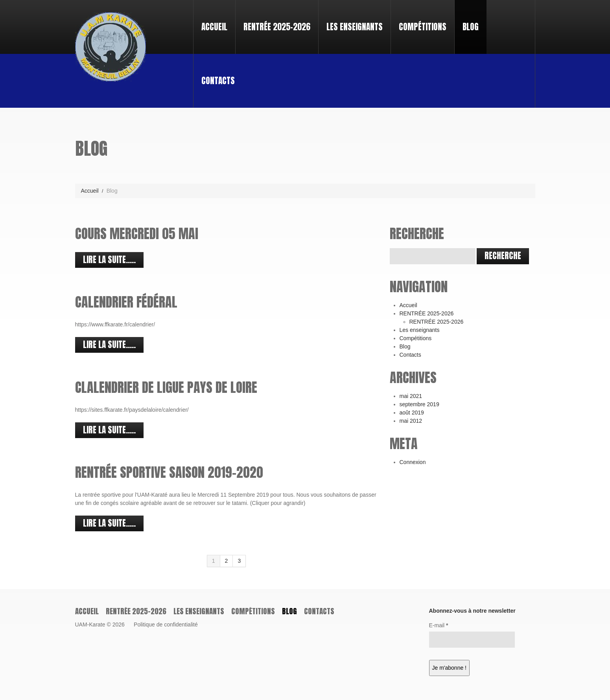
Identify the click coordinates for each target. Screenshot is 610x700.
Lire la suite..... (109, 260)
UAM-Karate (90, 624)
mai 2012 (411, 421)
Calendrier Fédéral (126, 302)
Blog (471, 27)
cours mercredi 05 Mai (137, 233)
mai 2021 (411, 396)
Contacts (218, 81)
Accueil (214, 27)
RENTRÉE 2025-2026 (274, 20)
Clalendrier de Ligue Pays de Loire (166, 387)
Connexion (413, 462)
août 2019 (412, 413)
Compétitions (423, 27)
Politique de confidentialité (166, 624)
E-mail (439, 625)
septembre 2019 (419, 404)
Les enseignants (355, 27)
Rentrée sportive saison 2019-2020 (169, 472)
